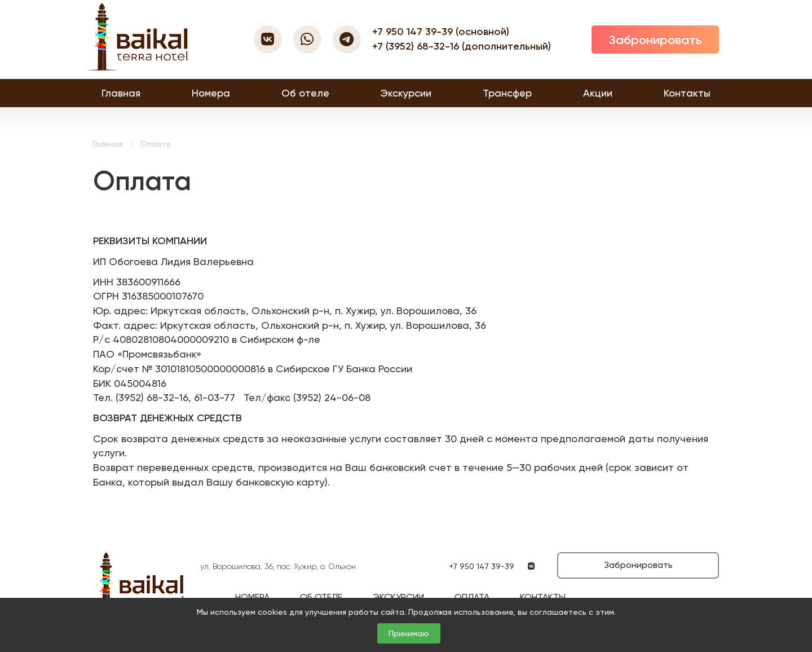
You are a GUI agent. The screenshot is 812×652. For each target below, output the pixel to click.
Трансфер (507, 93)
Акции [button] (598, 93)
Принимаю (409, 633)
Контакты (687, 93)
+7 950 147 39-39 (414, 32)
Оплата (472, 597)
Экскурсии (406, 93)
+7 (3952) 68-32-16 (417, 46)
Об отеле (305, 93)
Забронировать (655, 40)
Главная (121, 93)
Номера (211, 93)
